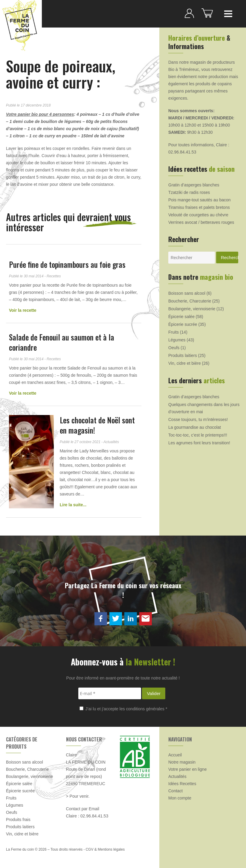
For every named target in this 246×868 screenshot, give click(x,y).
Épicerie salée (181, 317)
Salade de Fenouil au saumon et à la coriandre (62, 342)
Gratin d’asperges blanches (194, 185)
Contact (175, 791)
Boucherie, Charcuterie (190, 301)
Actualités (177, 776)
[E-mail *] (110, 693)
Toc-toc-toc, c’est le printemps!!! (198, 435)
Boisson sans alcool (187, 293)
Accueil (175, 755)
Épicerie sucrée (183, 324)
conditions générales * (147, 709)
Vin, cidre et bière (185, 363)
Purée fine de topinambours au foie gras (67, 264)
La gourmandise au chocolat (195, 427)
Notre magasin (182, 762)
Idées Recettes (182, 784)
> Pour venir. (78, 796)
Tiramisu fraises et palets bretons (199, 207)
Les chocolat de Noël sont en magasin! (97, 425)
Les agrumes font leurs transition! (199, 443)
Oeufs (174, 348)
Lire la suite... (73, 505)
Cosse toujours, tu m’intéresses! (198, 419)
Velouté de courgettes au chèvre (198, 215)
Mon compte (180, 798)
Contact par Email (83, 809)
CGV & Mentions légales (105, 849)
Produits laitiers (183, 355)
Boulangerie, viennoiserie (192, 309)
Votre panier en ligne (187, 769)
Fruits (174, 332)
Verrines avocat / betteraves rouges (201, 222)
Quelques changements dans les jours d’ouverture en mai (204, 408)
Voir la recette (23, 310)
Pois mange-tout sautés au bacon (200, 200)
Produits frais (18, 820)
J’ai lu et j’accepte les (123, 709)
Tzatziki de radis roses (189, 192)
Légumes (177, 340)
